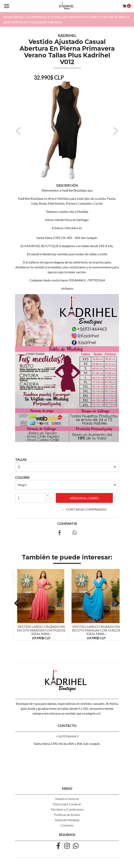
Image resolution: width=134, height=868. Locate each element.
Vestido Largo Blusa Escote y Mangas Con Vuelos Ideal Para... (40, 630)
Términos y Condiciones (67, 809)
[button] (20, 131)
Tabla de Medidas (67, 820)
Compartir (67, 524)
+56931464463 (67, 736)
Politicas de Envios (67, 815)
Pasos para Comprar (67, 804)
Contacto (67, 825)
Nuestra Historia (67, 799)
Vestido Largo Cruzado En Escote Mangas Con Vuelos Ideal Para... (94, 630)
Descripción (67, 185)
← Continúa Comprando (84, 509)
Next (116, 604)
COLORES (22, 477)
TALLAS (21, 459)
